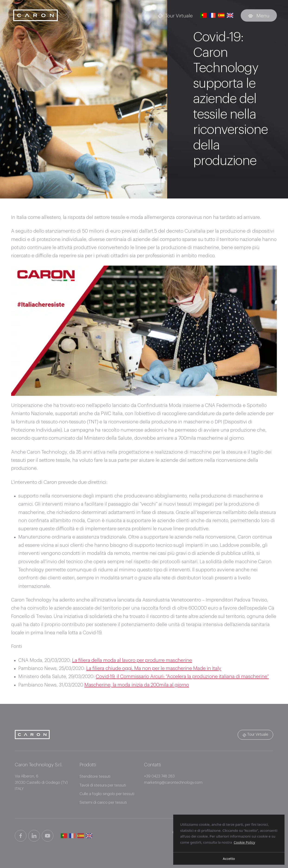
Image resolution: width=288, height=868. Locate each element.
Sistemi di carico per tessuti (103, 803)
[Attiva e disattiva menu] (259, 15)
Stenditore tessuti (95, 777)
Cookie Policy (245, 842)
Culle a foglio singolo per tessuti (107, 794)
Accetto (229, 858)
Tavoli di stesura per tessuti (103, 785)
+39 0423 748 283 (159, 776)
